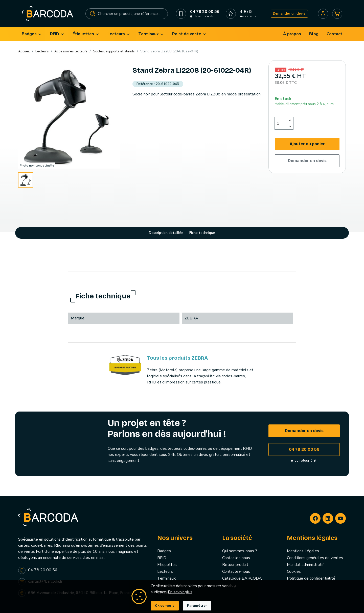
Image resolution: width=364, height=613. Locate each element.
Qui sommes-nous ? (240, 551)
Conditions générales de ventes (315, 558)
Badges (164, 551)
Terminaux (166, 578)
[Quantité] (281, 123)
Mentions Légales (303, 551)
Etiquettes (167, 565)
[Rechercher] (127, 14)
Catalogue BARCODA (242, 578)
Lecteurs (165, 571)
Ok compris (165, 606)
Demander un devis (289, 14)
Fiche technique (202, 233)
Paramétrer (197, 606)
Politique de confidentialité (311, 578)
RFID (162, 558)
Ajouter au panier (307, 144)
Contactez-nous (236, 558)
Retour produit (235, 565)
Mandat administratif (305, 565)
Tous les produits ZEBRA (177, 358)
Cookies (294, 571)
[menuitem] (32, 34)
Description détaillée (166, 233)
